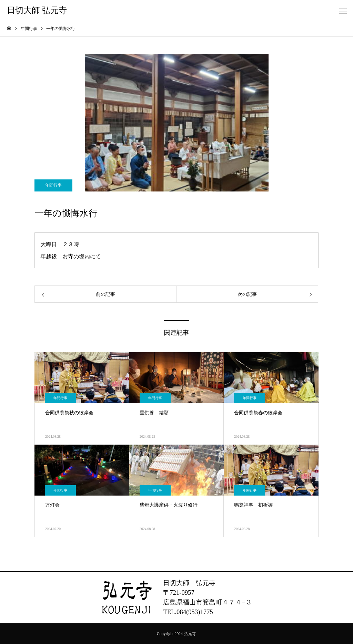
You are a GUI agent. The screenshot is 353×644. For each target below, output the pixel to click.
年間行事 (53, 185)
